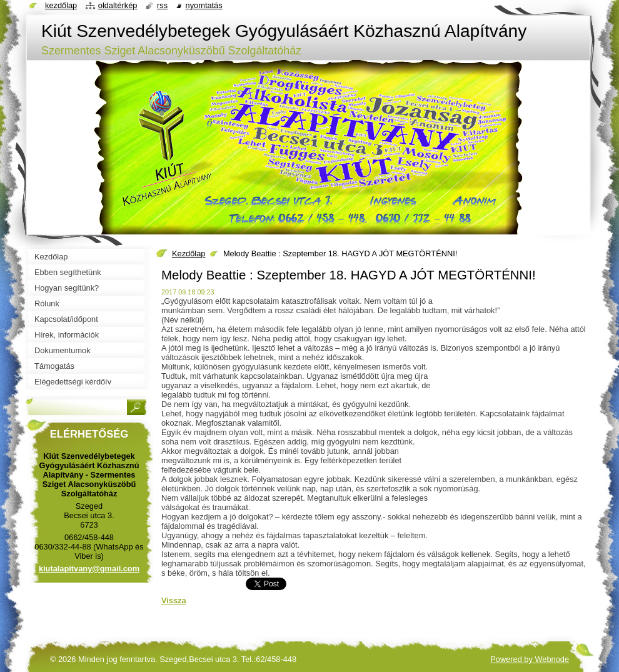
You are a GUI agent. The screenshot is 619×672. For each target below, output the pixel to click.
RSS (162, 5)
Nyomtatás (204, 5)
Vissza (174, 600)
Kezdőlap (189, 253)
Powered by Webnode (530, 659)
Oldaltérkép (118, 5)
